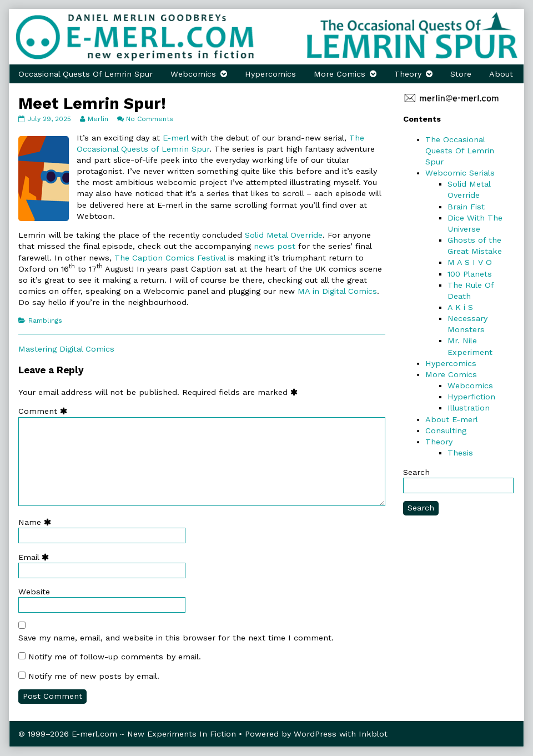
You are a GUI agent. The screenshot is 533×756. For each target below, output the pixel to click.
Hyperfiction (471, 397)
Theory (408, 74)
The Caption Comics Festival (171, 258)
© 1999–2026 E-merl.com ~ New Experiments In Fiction (127, 734)
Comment (45, 411)
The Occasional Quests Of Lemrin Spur (460, 151)
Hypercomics (270, 74)
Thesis (460, 453)
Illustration (469, 408)
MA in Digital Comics (337, 291)
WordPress (315, 734)
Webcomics (193, 74)
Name (37, 522)
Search (416, 472)
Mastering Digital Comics (66, 349)
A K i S (460, 307)
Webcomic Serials (460, 173)
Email (36, 557)
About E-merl (452, 419)
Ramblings (45, 321)
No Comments (150, 119)
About (501, 74)
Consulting (446, 430)
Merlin (98, 119)
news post (275, 246)
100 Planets (470, 274)
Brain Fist (466, 207)
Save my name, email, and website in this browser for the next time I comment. (176, 638)
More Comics (340, 74)
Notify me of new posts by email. (94, 676)
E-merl (175, 138)
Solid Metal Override (284, 235)
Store (461, 74)
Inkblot (373, 734)
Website (34, 592)
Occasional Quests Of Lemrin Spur (86, 74)
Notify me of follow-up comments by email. (115, 657)
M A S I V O (470, 262)
